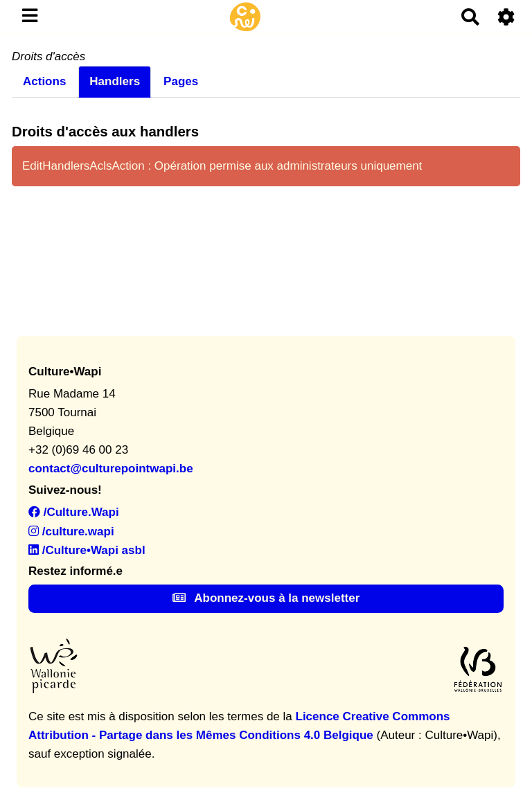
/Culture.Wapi (74, 512)
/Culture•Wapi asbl (87, 550)
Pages (181, 81)
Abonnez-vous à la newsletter (266, 598)
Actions (44, 81)
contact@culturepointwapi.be (111, 469)
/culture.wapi (71, 532)
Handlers (115, 81)
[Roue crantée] (507, 17)
